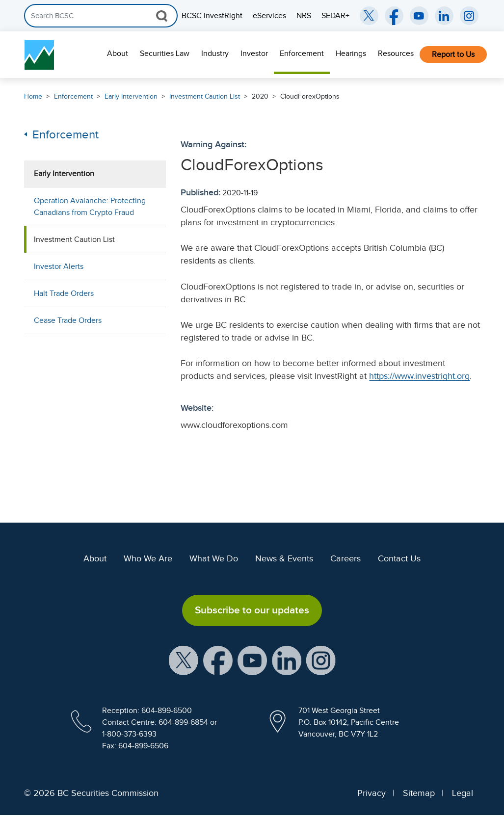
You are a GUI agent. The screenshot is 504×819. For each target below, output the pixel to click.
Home (33, 96)
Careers (345, 558)
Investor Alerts (59, 266)
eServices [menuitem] (269, 16)
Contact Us (399, 558)
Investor (254, 53)
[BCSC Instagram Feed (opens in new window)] (469, 16)
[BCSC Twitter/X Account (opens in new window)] (369, 16)
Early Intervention (131, 96)
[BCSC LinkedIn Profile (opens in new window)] (287, 660)
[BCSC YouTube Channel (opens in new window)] (419, 16)
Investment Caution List (205, 96)
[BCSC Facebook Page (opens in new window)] (394, 16)
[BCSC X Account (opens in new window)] (184, 660)
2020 (260, 96)
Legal (463, 793)
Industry (215, 53)
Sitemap (419, 793)
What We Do (214, 558)
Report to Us (453, 54)
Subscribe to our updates (252, 610)
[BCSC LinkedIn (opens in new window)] (444, 16)
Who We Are (148, 558)
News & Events (284, 558)
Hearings (351, 53)
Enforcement (302, 53)
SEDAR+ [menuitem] (335, 16)
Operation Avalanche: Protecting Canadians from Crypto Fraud (90, 207)
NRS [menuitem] (304, 16)
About (118, 53)
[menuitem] (118, 55)
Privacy (371, 793)
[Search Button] (162, 16)
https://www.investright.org (419, 376)
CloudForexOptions (310, 96)
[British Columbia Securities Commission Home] (39, 55)
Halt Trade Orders (64, 293)
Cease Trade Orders (68, 320)
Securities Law (165, 53)
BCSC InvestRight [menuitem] (212, 16)
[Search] (101, 16)
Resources (396, 53)
